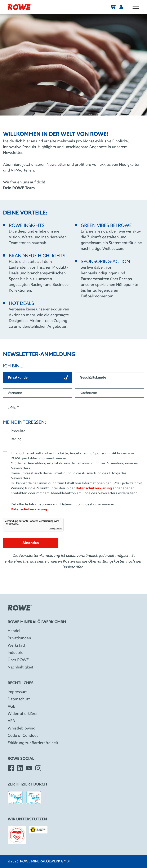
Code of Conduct (23, 736)
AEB (11, 721)
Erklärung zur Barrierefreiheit (33, 743)
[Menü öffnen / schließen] (136, 7)
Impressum (18, 692)
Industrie (16, 653)
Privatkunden (19, 638)
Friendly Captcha (56, 529)
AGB (12, 707)
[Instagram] (38, 768)
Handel (14, 631)
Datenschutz (19, 699)
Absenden (31, 543)
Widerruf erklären (23, 714)
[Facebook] (11, 768)
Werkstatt (16, 646)
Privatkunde (38, 378)
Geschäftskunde (93, 378)
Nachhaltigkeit (20, 668)
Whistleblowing (22, 729)
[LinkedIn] (20, 768)
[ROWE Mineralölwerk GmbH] (20, 7)
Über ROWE (18, 660)
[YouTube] (29, 768)
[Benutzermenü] (121, 7)
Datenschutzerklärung (94, 488)
